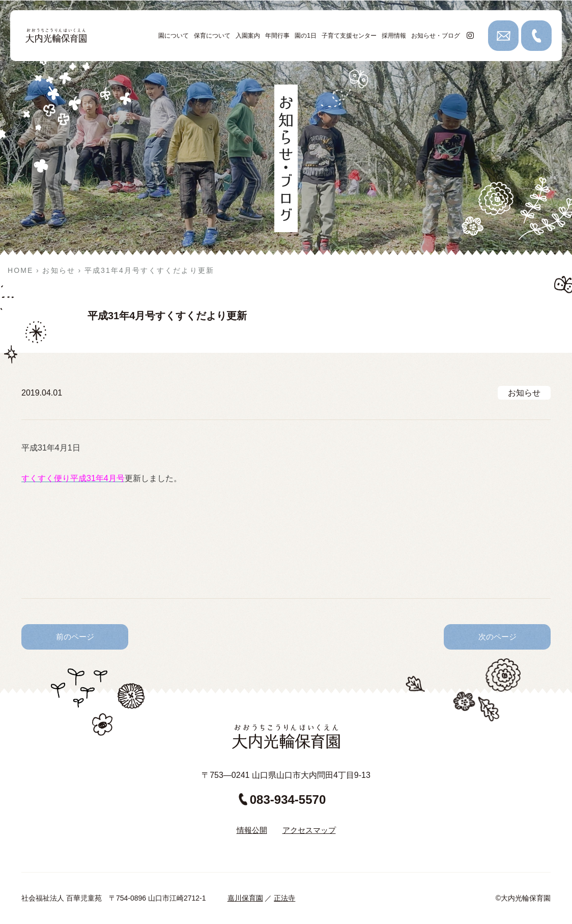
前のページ (75, 637)
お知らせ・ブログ (436, 36)
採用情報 (394, 36)
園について (174, 36)
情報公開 (252, 830)
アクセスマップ (309, 830)
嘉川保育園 (245, 898)
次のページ (497, 637)
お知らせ (524, 393)
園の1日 (306, 36)
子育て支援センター (349, 36)
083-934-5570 (282, 800)
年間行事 (277, 36)
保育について (212, 36)
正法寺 (284, 898)
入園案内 (248, 36)
